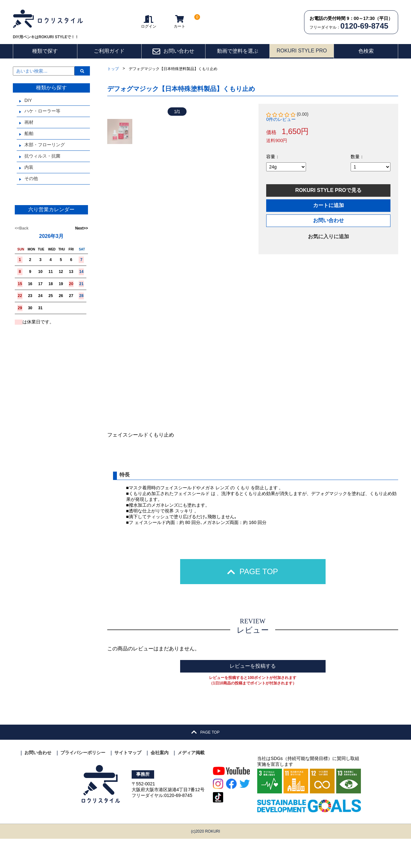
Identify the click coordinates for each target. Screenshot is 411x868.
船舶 (29, 133)
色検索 (366, 51)
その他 (31, 178)
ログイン (149, 22)
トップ (113, 69)
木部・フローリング (45, 145)
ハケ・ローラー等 (42, 111)
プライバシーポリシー (83, 782)
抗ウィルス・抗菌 (42, 156)
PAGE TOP (253, 601)
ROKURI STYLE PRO (302, 51)
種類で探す (45, 51)
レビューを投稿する (253, 695)
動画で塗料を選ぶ (238, 51)
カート (179, 22)
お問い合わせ (173, 51)
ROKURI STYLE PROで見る (328, 190)
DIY (28, 100)
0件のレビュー (281, 119)
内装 (29, 167)
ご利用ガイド (109, 51)
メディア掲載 (191, 782)
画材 (29, 122)
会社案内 (160, 782)
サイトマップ (128, 782)
